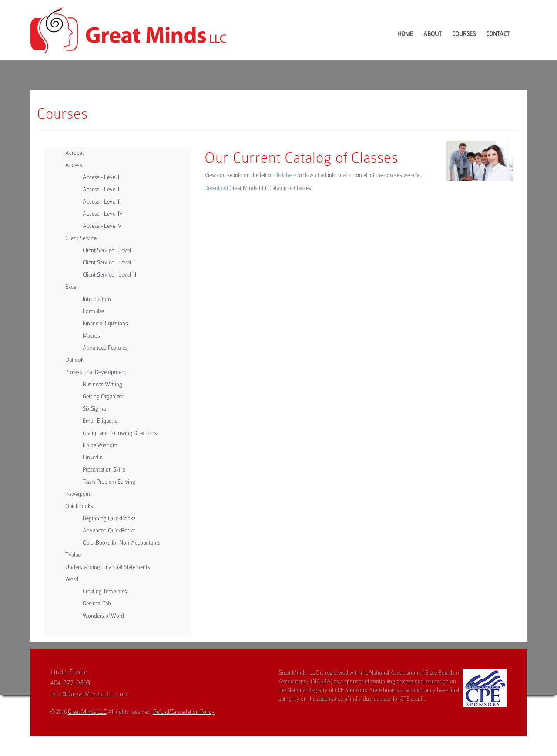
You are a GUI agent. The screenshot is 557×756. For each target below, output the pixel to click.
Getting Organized (104, 396)
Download (216, 188)
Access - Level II (102, 189)
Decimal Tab (97, 604)
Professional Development (96, 372)
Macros (91, 336)
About (433, 34)
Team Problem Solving (109, 482)
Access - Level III (102, 202)
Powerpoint (79, 494)
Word (72, 579)
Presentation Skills (104, 470)
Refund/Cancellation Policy (184, 712)
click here (285, 175)
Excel (71, 287)
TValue (73, 555)
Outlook (74, 360)
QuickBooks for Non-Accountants (122, 543)
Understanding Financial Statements (108, 567)
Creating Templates (105, 591)
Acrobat (75, 153)
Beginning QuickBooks (109, 518)
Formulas (94, 311)
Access (74, 165)
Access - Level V (102, 226)
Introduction (97, 299)
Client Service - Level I (108, 250)
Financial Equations (105, 323)
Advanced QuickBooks (109, 530)
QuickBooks (79, 506)
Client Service (81, 238)
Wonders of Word (103, 616)
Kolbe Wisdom (100, 445)
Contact (498, 34)
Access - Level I (101, 177)
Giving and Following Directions (120, 433)
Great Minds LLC (87, 712)
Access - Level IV (103, 214)
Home (405, 34)
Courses (464, 34)
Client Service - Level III (109, 275)
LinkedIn (93, 457)
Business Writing (102, 384)
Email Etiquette (100, 421)
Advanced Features (105, 348)
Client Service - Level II (109, 263)
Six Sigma (94, 409)
